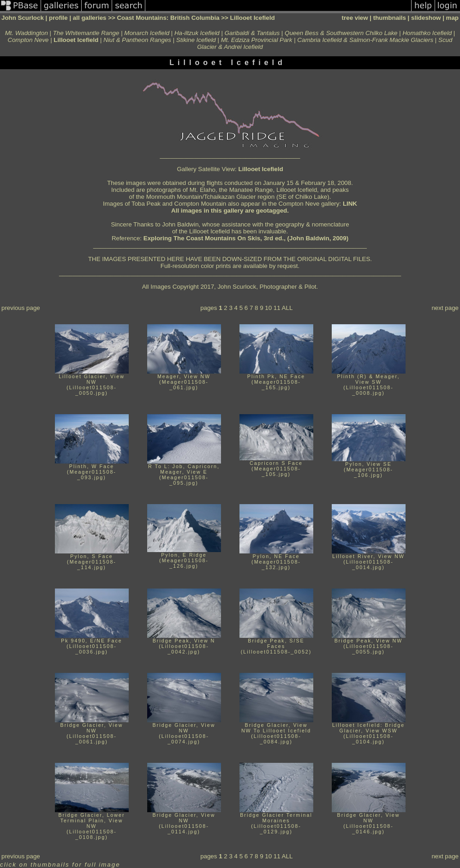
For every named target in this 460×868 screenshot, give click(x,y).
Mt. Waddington (27, 33)
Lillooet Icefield (261, 169)
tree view (355, 18)
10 (268, 308)
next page (445, 308)
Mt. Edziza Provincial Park (257, 40)
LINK (350, 204)
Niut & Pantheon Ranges (137, 40)
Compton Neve (28, 40)
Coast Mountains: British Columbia (168, 18)
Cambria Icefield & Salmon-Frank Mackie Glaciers (365, 40)
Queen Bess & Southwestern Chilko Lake (341, 33)
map (452, 18)
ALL (287, 308)
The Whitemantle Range (86, 33)
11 (277, 308)
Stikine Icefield (196, 40)
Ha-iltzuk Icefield (197, 33)
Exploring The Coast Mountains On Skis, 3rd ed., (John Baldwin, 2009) (246, 238)
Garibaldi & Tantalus (252, 33)
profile (58, 18)
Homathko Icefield (427, 33)
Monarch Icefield (147, 33)
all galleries (90, 18)
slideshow (426, 18)
